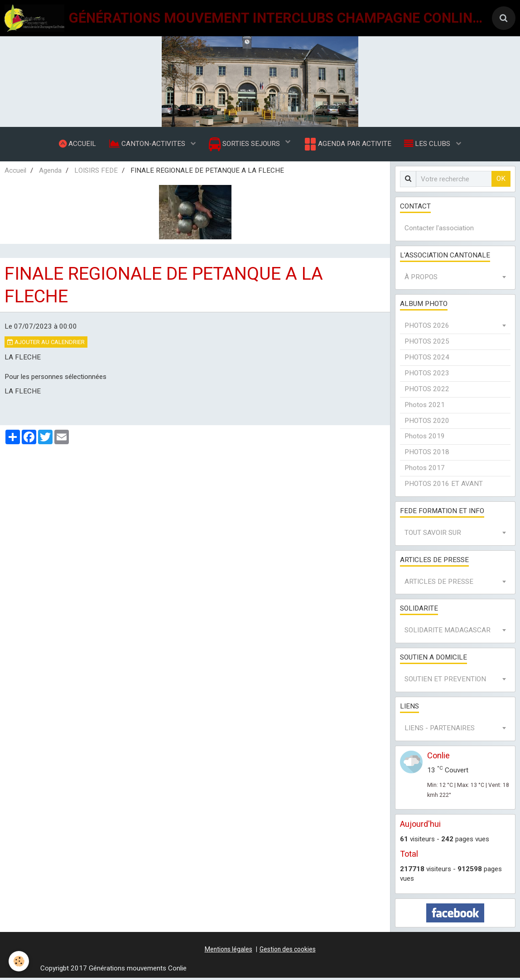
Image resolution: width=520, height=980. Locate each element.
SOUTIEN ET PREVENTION (445, 681)
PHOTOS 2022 (427, 391)
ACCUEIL (76, 145)
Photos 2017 (425, 470)
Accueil (15, 173)
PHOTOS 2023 (427, 375)
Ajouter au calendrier (46, 344)
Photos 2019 (425, 438)
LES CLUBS (429, 145)
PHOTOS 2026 (427, 328)
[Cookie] (19, 961)
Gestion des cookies (288, 951)
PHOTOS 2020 (427, 423)
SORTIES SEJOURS (245, 145)
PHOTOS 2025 (427, 344)
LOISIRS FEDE (96, 173)
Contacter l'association (439, 230)
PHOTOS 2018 (427, 454)
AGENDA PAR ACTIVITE (348, 145)
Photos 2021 (425, 407)
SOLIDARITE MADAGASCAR (448, 632)
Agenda (50, 173)
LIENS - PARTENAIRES (440, 730)
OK (501, 181)
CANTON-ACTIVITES (147, 145)
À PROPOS (421, 279)
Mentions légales (229, 951)
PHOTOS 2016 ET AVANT (444, 486)
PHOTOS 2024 (427, 359)
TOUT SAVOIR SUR (433, 535)
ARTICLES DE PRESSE (439, 584)
